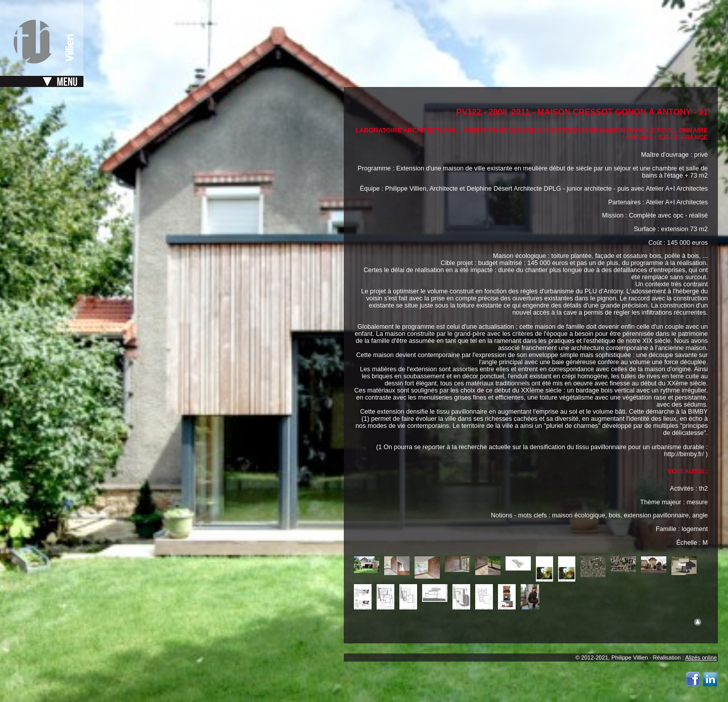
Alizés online (701, 657)
